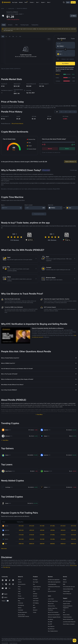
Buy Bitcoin (51, 619)
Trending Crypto (25, 25)
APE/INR (42, 530)
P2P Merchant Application (54, 580)
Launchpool (36, 598)
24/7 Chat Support (67, 601)
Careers (20, 582)
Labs (49, 589)
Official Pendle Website (17, 124)
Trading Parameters (67, 617)
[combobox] (60, 54)
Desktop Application (23, 612)
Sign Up (73, 2)
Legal (19, 591)
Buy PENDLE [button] (65, 64)
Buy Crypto (15, 2)
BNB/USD (21, 544)
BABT (34, 608)
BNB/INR (42, 544)
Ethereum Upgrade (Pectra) (54, 617)
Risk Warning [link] (7, 567)
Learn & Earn (51, 599)
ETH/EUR (32, 535)
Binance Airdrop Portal (68, 619)
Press (19, 589)
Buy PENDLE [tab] (62, 39)
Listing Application (52, 584)
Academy (35, 594)
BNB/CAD (73, 544)
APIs (64, 612)
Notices (20, 608)
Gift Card (35, 596)
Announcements (22, 584)
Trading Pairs (35, 25)
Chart (4, 25)
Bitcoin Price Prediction (53, 612)
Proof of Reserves (67, 594)
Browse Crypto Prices (53, 601)
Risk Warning (21, 605)
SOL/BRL (53, 539)
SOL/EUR (32, 539)
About (19, 580)
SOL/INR (42, 539)
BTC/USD (21, 526)
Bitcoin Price (51, 604)
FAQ (16, 25)
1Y (16, 36)
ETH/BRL (53, 535)
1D (3, 36)
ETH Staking (36, 603)
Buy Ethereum (51, 629)
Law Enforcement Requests (69, 622)
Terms (19, 594)
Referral (65, 582)
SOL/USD (21, 539)
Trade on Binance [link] (70, 162)
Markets (21, 2)
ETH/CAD (73, 535)
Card (34, 591)
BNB (64, 584)
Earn (38, 2)
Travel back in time (39, 214)
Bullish (67, 149)
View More (40, 415)
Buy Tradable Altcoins (53, 631)
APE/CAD (74, 530)
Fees (64, 610)
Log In (68, 2)
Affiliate (65, 580)
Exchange (35, 580)
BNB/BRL (53, 544)
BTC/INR (42, 526)
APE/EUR (32, 530)
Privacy (20, 596)
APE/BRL (53, 530)
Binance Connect (52, 591)
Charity (35, 612)
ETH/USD (21, 535)
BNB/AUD (63, 544)
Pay (34, 584)
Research (35, 610)
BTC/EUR (32, 526)
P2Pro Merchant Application (54, 582)
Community (21, 603)
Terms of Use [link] (73, 566)
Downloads (21, 610)
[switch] (7, 601)
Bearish (50, 149)
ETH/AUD (63, 535)
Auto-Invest (36, 601)
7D (6, 36)
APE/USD (21, 530)
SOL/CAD (73, 539)
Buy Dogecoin (51, 626)
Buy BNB (50, 622)
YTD (20, 36)
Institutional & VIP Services (54, 587)
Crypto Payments (37, 587)
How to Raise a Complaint (69, 624)
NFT (34, 605)
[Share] (73, 16)
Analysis (10, 25)
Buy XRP (50, 624)
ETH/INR (42, 535)
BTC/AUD (63, 526)
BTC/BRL (53, 526)
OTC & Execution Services (69, 587)
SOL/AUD (63, 539)
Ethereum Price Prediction (54, 615)
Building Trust (21, 598)
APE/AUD (63, 530)
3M (13, 36)
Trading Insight (66, 591)
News (19, 587)
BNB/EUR (32, 544)
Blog (19, 601)
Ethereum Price (51, 606)
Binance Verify (66, 615)
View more (4, 549)
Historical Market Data (68, 589)
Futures (32, 2)
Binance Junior (36, 589)
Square (43, 2)
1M (10, 36)
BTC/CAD (74, 526)
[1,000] (34, 208)
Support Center (66, 604)
